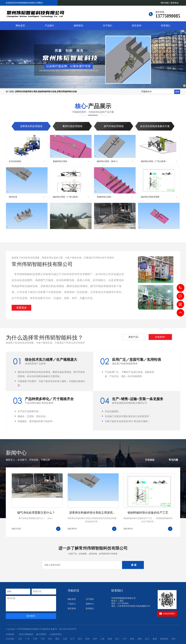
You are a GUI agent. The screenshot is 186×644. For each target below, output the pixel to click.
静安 (132, 639)
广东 (27, 639)
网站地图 (165, 3)
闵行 (174, 639)
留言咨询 (137, 26)
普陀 (140, 639)
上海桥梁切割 (55, 634)
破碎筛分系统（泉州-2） (108, 162)
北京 (20, 639)
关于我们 (108, 26)
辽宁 (72, 639)
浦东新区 (164, 639)
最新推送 (175, 3)
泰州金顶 (13, 197)
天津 (35, 639)
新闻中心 (90, 604)
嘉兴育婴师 (41, 634)
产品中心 (72, 604)
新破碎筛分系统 (60, 162)
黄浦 (110, 639)
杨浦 (155, 639)
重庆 (57, 639)
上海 (102, 639)
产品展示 (49, 26)
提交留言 (31, 616)
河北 (50, 639)
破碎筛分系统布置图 (150, 197)
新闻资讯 (78, 26)
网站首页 (20, 26)
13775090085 (181, 288)
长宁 (125, 639)
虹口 (147, 639)
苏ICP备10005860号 (68, 629)
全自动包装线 (15, 162)
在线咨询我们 (169, 614)
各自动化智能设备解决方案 (155, 126)
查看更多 (22, 308)
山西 (65, 639)
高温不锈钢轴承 (26, 634)
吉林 (87, 639)
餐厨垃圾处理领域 (72, 126)
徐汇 (117, 639)
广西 (42, 639)
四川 (80, 639)
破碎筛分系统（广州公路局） (154, 162)
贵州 (95, 639)
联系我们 (166, 26)
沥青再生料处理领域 (31, 126)
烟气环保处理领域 (114, 126)
